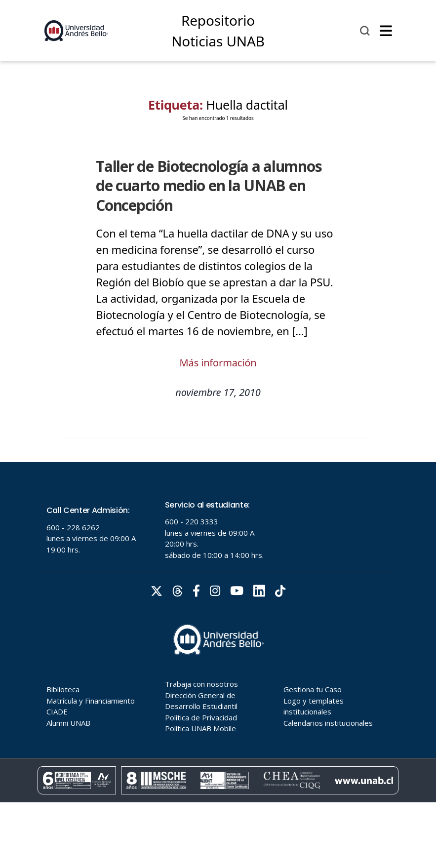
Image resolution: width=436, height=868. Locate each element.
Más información (218, 363)
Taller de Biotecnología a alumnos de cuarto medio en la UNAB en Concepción (209, 186)
